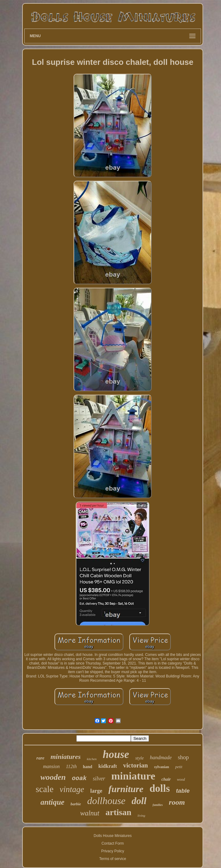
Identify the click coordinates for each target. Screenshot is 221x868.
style (139, 758)
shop (183, 757)
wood (181, 779)
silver (99, 779)
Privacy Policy (113, 851)
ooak (79, 778)
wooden (53, 777)
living (141, 815)
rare (40, 758)
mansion (51, 766)
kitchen (92, 759)
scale (45, 789)
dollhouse (106, 801)
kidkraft (108, 766)
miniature (133, 776)
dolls (160, 788)
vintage (72, 789)
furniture (126, 789)
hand (87, 767)
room (177, 802)
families (158, 805)
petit (179, 767)
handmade (161, 758)
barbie (76, 804)
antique (52, 802)
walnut (90, 813)
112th (71, 766)
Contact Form (113, 843)
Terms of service (113, 859)
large (96, 791)
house (116, 754)
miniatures (66, 757)
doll (139, 801)
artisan (119, 812)
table (183, 791)
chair (166, 779)
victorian (135, 765)
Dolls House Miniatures (113, 836)
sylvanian (162, 767)
